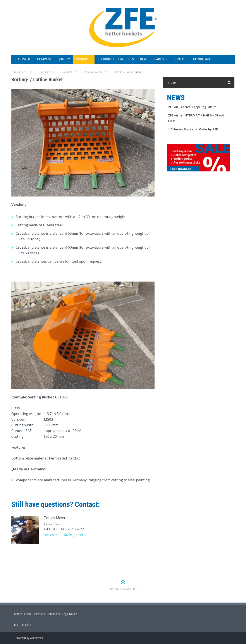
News (144, 59)
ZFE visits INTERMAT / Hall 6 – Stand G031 (196, 118)
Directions (39, 614)
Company (44, 59)
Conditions (53, 614)
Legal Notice (69, 614)
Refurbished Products (116, 59)
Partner (161, 59)
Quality (64, 59)
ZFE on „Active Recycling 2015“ (192, 107)
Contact (180, 59)
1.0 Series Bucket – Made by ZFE (193, 129)
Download (201, 59)
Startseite (23, 59)
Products (84, 59)
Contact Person (22, 614)
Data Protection (22, 625)
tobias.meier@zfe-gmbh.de (66, 535)
